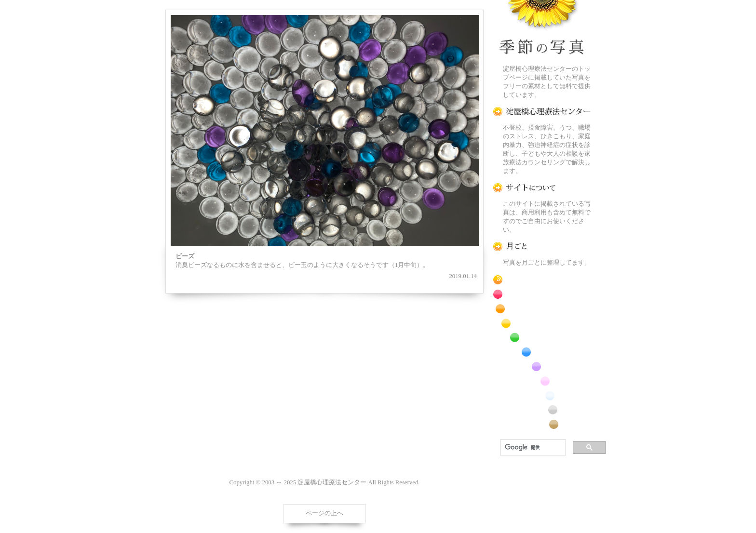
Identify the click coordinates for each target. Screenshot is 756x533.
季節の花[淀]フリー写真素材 (542, 29)
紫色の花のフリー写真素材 (542, 366)
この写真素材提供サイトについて (542, 188)
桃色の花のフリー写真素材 (542, 381)
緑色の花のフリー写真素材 (542, 338)
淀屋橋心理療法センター (542, 112)
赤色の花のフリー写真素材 (542, 294)
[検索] (532, 448)
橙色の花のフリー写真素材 (542, 309)
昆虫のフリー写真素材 (542, 410)
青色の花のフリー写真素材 (542, 352)
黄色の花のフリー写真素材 (542, 323)
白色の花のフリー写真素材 (542, 395)
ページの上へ (324, 513)
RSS (542, 280)
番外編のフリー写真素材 (542, 424)
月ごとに (542, 247)
